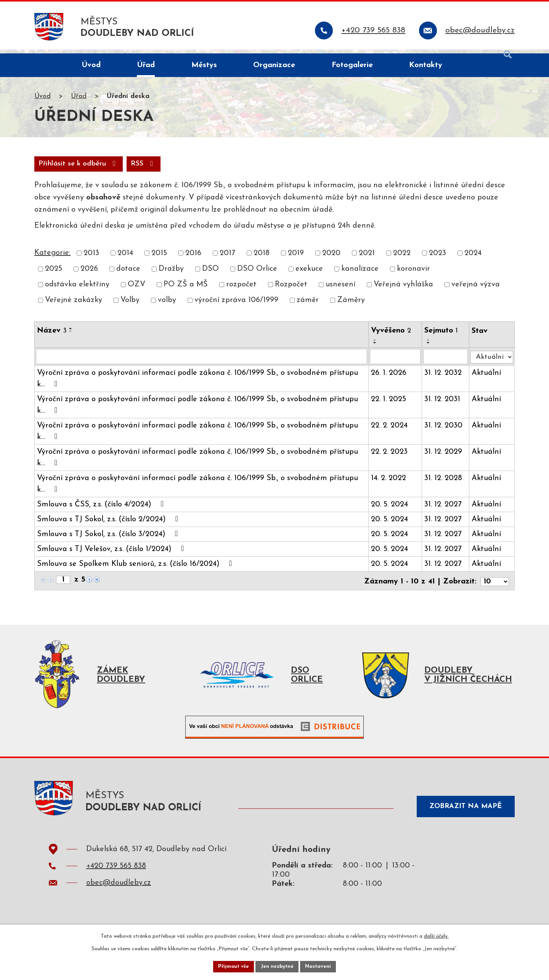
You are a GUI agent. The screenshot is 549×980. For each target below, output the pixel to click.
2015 (159, 258)
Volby (130, 305)
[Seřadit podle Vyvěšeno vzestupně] (377, 345)
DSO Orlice (257, 274)
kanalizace (360, 274)
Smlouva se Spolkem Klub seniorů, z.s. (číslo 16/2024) (136, 569)
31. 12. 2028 (445, 484)
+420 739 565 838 (116, 873)
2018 (262, 258)
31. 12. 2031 (444, 405)
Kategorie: (52, 258)
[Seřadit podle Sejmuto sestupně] (430, 348)
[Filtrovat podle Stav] (493, 360)
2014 (125, 258)
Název (52, 336)
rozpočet (241, 290)
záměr (308, 305)
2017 (227, 258)
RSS (52, 168)
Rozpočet (291, 290)
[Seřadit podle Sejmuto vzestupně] (430, 345)
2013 (91, 258)
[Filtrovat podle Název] (202, 362)
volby (167, 305)
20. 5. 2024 (391, 510)
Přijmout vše (232, 966)
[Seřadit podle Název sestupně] (71, 336)
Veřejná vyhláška (403, 290)
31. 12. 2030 (445, 431)
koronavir (413, 274)
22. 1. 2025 (390, 405)
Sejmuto (443, 336)
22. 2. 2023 (391, 458)
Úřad (79, 100)
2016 (193, 258)
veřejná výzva (476, 290)
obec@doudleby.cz (119, 890)
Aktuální (488, 379)
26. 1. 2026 (390, 379)
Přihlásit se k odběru (123, 168)
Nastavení (320, 966)
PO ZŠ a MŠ (186, 290)
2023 (437, 258)
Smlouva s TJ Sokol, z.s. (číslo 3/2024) (109, 540)
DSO (210, 274)
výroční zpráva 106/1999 (236, 305)
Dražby (171, 274)
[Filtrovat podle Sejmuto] (447, 362)
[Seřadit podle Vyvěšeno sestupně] (377, 348)
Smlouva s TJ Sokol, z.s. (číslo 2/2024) (109, 525)
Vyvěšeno (392, 336)
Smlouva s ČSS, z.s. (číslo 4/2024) (102, 510)
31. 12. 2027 (445, 510)
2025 (54, 274)
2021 (367, 258)
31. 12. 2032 (445, 379)
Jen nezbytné (277, 966)
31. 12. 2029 (445, 458)
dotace (128, 274)
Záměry (351, 305)
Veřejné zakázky (74, 305)
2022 (402, 258)
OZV (136, 290)
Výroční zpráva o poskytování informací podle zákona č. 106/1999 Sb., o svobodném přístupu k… (197, 384)
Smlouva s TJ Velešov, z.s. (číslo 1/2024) (112, 554)
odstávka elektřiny (77, 290)
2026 (89, 274)
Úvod (43, 100)
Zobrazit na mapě (463, 813)
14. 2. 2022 (390, 484)
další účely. (436, 936)
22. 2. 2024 (391, 431)
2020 (331, 258)
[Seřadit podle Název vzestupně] (71, 333)
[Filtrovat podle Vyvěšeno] (397, 362)
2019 (296, 258)
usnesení (340, 290)
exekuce (309, 274)
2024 (473, 258)
